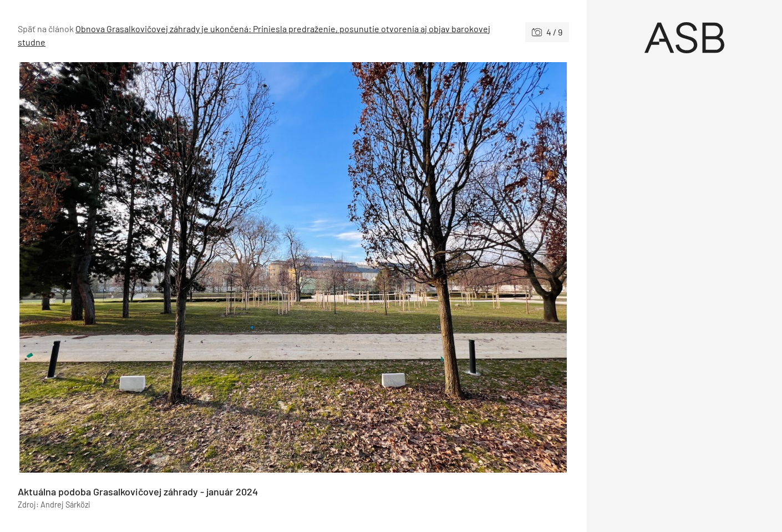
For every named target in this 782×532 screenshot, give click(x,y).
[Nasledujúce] (431, 267)
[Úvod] (685, 38)
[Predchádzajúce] (156, 267)
